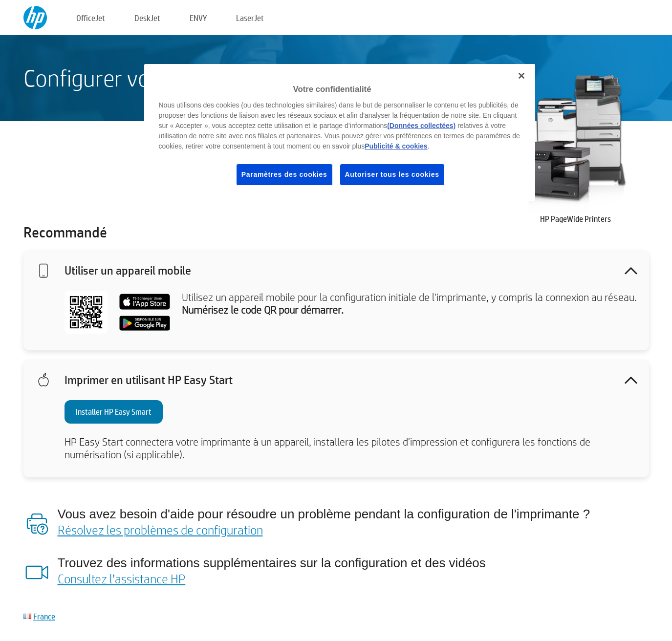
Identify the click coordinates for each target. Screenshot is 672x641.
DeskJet (147, 18)
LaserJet (250, 18)
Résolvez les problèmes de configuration (160, 530)
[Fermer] (521, 76)
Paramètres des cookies (284, 174)
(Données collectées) (421, 126)
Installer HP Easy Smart (114, 412)
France (44, 616)
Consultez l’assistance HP (122, 578)
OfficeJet (91, 18)
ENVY (198, 18)
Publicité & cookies (396, 146)
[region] (340, 132)
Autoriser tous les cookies (392, 174)
